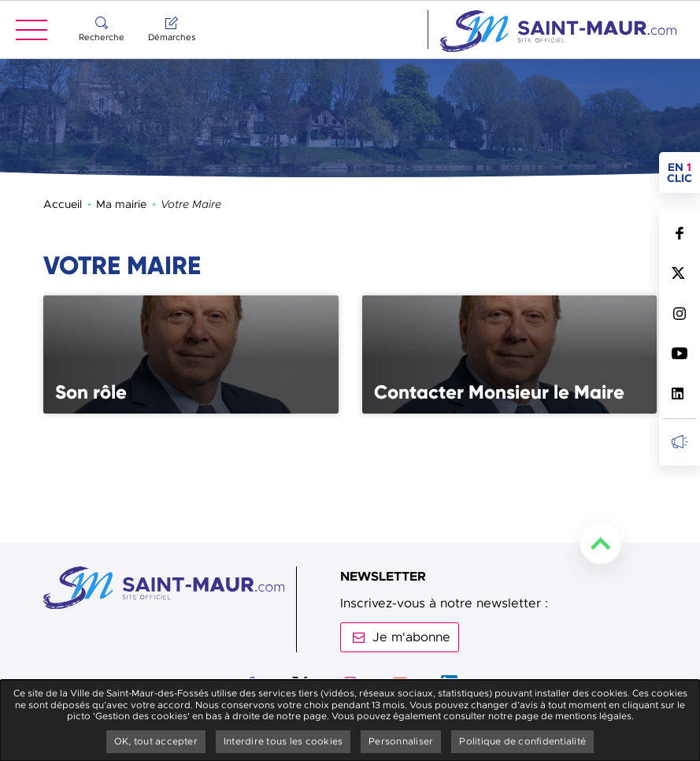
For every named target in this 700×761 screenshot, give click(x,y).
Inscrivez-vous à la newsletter (679, 442)
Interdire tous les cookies (283, 741)
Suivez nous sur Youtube (679, 353)
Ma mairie (121, 204)
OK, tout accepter (156, 741)
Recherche (102, 37)
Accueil (63, 204)
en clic (683, 173)
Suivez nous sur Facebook (679, 233)
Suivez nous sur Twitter (679, 273)
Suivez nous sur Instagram (679, 313)
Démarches (172, 37)
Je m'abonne (411, 637)
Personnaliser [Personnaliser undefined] (401, 741)
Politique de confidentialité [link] (522, 741)
